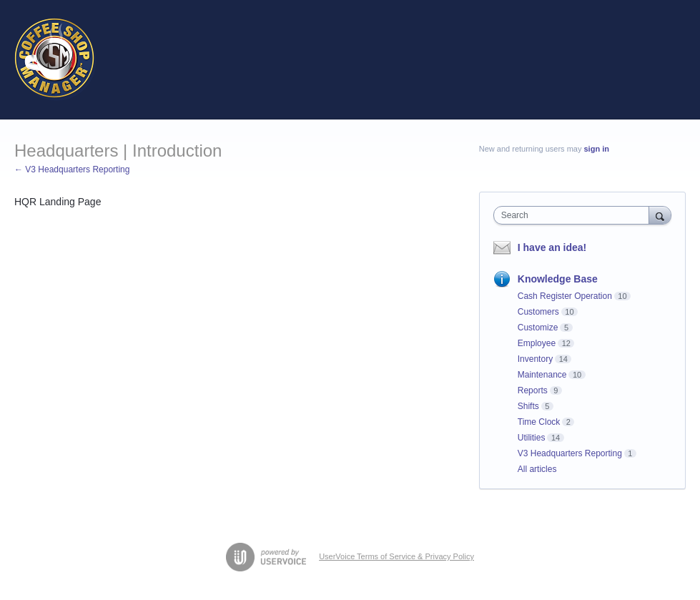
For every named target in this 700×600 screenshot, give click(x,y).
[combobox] (575, 215)
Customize (538, 328)
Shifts (528, 406)
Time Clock (539, 422)
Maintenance (542, 375)
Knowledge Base (558, 279)
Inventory (535, 359)
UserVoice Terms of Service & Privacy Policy (396, 556)
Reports (533, 390)
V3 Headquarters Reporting (570, 453)
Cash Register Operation (565, 296)
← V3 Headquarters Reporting (72, 169)
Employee (537, 343)
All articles (537, 469)
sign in (597, 149)
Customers (538, 312)
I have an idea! (552, 247)
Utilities (532, 438)
